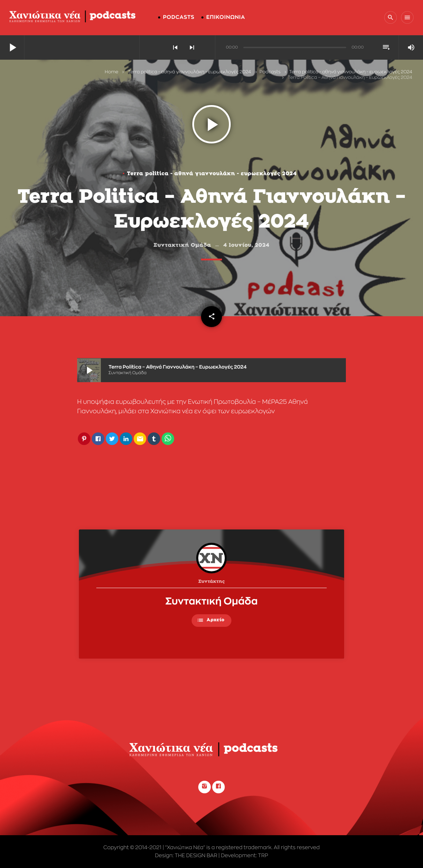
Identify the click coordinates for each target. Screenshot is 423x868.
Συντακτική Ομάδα (212, 601)
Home (112, 72)
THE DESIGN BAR (196, 856)
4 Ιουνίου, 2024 (247, 246)
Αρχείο (211, 620)
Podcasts (270, 72)
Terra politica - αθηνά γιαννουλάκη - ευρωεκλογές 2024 (189, 72)
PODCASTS (179, 17)
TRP (263, 856)
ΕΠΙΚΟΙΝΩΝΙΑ (226, 17)
